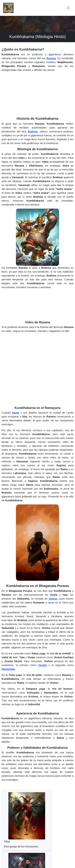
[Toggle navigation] (68, 8)
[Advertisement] (37, 95)
